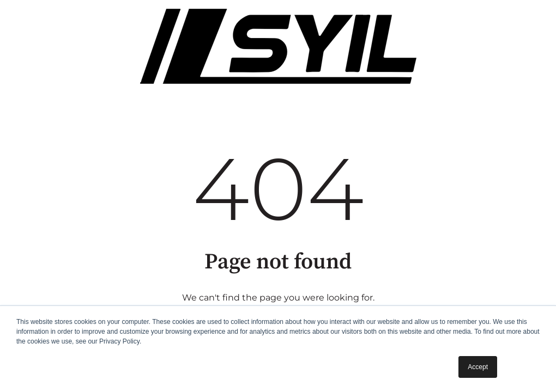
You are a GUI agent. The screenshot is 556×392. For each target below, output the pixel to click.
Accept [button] (478, 367)
